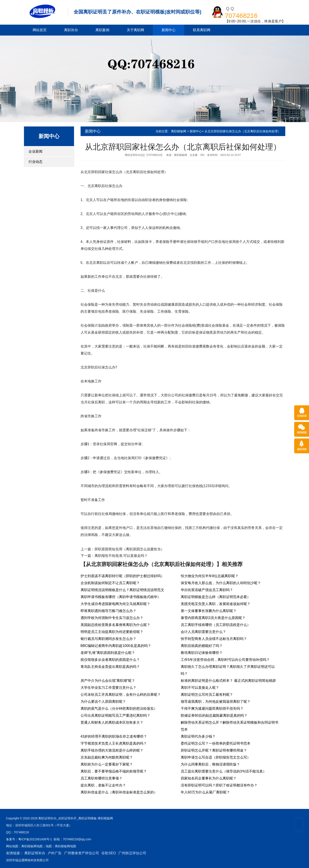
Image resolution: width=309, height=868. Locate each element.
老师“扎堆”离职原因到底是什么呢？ (108, 653)
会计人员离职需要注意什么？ (203, 632)
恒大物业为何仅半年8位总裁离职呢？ (210, 576)
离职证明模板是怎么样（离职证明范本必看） (216, 597)
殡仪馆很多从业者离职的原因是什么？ (110, 660)
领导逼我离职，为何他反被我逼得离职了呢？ (216, 702)
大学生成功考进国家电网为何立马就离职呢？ (115, 604)
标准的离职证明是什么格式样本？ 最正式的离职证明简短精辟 (228, 681)
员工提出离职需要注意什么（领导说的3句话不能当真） (224, 771)
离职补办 (71, 30)
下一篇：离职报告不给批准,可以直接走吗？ (114, 556)
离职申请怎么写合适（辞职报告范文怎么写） (216, 757)
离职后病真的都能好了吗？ (202, 646)
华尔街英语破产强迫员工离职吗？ (207, 590)
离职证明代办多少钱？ (198, 736)
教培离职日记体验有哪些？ (202, 653)
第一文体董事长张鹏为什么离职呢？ (209, 611)
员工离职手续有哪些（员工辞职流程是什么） (216, 625)
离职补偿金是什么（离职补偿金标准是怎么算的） (119, 792)
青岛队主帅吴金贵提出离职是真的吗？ (110, 667)
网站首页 (40, 30)
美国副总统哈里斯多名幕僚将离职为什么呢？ (115, 625)
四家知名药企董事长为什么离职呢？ (209, 778)
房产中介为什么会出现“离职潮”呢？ (108, 681)
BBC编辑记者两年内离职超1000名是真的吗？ (116, 646)
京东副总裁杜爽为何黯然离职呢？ (107, 757)
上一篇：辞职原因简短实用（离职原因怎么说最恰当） (122, 549)
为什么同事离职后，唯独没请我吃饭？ (210, 764)
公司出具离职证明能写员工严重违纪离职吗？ (115, 715)
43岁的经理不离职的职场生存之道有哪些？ (114, 736)
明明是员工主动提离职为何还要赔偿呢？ (112, 632)
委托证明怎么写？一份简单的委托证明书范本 (216, 743)
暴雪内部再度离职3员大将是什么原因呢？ (213, 618)
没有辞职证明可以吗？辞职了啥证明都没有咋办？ (219, 785)
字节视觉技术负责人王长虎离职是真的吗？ (114, 743)
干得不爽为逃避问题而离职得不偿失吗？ (212, 709)
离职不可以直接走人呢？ (200, 688)
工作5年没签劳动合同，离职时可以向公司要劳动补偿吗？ (225, 660)
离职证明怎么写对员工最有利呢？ (207, 695)
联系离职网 (202, 30)
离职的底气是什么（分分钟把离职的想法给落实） (119, 709)
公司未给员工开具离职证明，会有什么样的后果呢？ (121, 695)
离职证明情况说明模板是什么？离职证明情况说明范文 (122, 590)
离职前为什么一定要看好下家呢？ (107, 764)
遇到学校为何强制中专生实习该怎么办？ (112, 618)
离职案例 (102, 30)
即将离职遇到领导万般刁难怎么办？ (108, 611)
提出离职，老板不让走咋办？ (103, 785)
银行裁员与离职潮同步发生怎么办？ (108, 639)
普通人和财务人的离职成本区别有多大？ (112, 722)
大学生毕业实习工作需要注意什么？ (108, 688)
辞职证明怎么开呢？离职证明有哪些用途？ (214, 750)
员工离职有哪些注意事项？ (101, 778)
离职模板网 (179, 131)
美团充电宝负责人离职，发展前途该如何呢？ (216, 604)
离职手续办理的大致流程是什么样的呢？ (112, 750)
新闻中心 (169, 30)
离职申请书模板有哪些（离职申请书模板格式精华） (121, 597)
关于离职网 (135, 30)
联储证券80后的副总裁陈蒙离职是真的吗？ (214, 715)
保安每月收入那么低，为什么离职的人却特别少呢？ (221, 583)
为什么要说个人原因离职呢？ (103, 702)
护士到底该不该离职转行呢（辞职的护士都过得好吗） (122, 576)
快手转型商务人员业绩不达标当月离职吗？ (214, 639)
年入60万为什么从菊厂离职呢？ (205, 792)
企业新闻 (35, 151)
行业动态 (35, 162)
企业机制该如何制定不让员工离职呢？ (110, 583)
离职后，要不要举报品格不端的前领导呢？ (114, 771)
